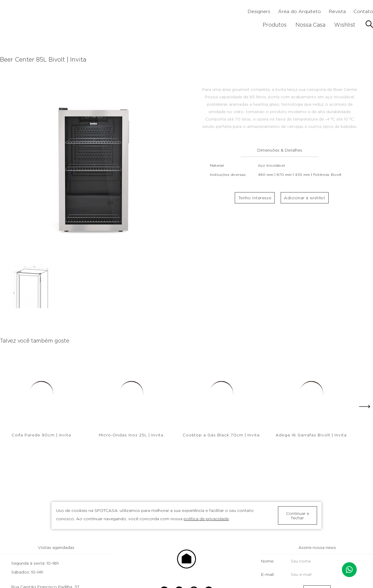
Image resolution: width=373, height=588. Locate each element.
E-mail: (298, 574)
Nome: (298, 561)
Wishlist (345, 25)
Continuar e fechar (298, 515)
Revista (337, 11)
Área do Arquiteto (299, 11)
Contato (363, 11)
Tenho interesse (255, 199)
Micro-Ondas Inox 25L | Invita (131, 435)
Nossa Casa (310, 25)
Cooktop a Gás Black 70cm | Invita (221, 435)
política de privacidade (206, 519)
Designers (259, 11)
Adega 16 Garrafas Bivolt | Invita (311, 435)
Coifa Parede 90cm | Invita (41, 435)
